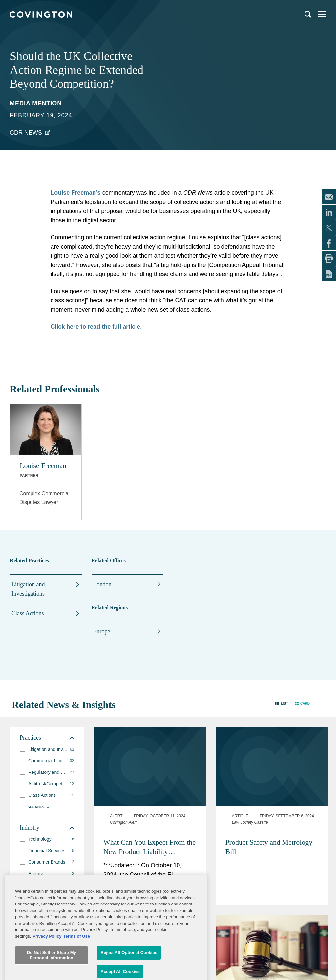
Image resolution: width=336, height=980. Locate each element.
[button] (282, 703)
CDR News (26, 133)
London (102, 584)
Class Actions (28, 613)
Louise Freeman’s (75, 193)
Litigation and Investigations (28, 589)
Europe (102, 631)
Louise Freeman (43, 465)
